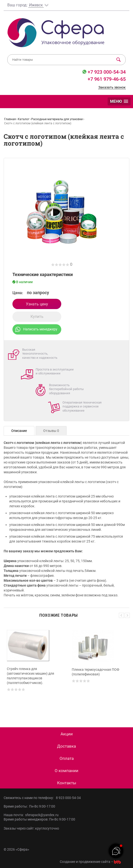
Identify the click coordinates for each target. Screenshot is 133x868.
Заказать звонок (112, 87)
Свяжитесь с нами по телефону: (30, 798)
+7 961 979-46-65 (107, 79)
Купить (37, 317)
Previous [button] (121, 615)
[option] (34, 669)
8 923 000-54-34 (68, 798)
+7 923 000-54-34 (106, 72)
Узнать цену (37, 304)
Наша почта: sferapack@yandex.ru (31, 815)
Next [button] (127, 615)
